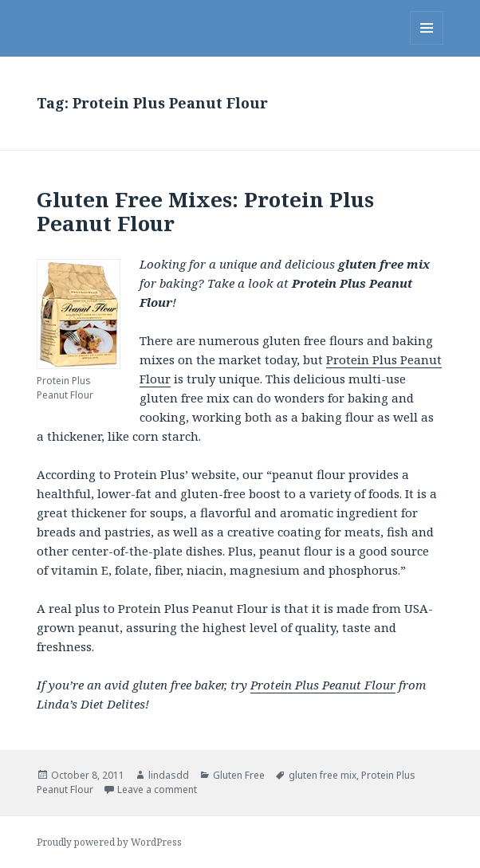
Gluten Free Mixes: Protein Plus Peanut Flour (205, 211)
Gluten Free (239, 775)
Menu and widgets (427, 44)
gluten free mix (323, 775)
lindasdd (169, 775)
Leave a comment (157, 789)
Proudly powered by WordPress (109, 842)
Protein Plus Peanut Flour (323, 685)
